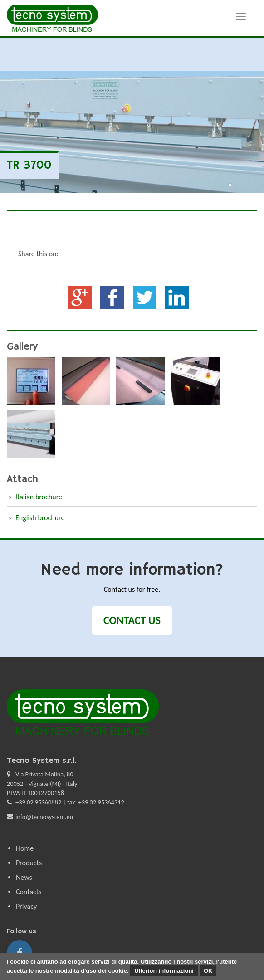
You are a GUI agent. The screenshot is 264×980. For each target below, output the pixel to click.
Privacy (26, 906)
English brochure (40, 518)
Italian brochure (39, 497)
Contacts (29, 892)
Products (29, 863)
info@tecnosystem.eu (44, 817)
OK (208, 971)
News (24, 877)
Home (25, 848)
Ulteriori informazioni (164, 971)
